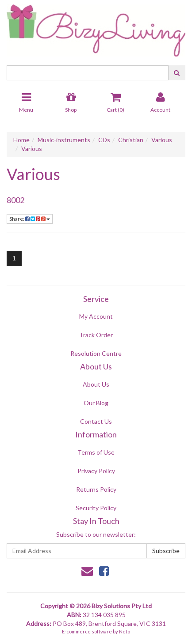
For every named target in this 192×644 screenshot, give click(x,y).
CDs (104, 140)
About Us (96, 384)
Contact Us (96, 421)
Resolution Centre (96, 353)
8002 (15, 200)
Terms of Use (96, 452)
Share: (30, 219)
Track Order (96, 335)
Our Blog (96, 403)
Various (162, 140)
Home (21, 140)
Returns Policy (96, 489)
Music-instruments (64, 140)
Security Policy (96, 508)
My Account (96, 316)
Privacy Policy (96, 471)
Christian (131, 140)
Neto (125, 631)
